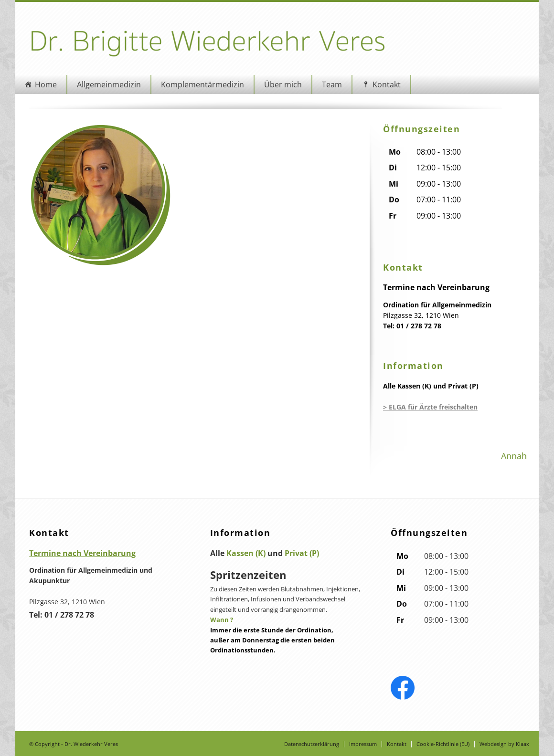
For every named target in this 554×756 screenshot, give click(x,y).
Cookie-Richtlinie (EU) (446, 744)
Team (329, 84)
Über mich (280, 84)
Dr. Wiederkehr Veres (88, 744)
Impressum (366, 744)
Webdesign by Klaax (508, 744)
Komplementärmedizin (200, 84)
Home (43, 84)
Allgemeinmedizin (106, 84)
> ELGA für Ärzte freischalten (431, 407)
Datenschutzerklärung (315, 744)
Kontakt (384, 84)
